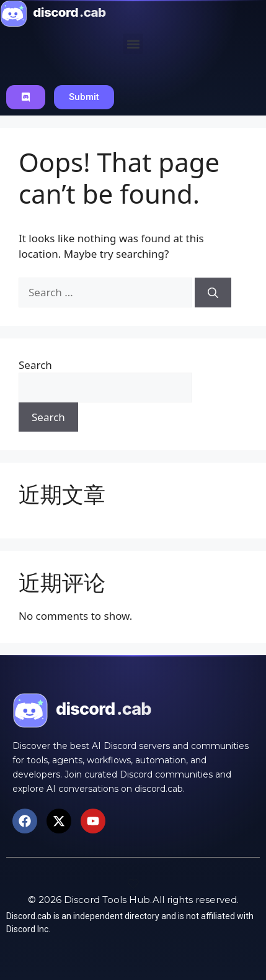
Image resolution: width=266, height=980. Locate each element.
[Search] (213, 293)
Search (35, 365)
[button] (133, 44)
